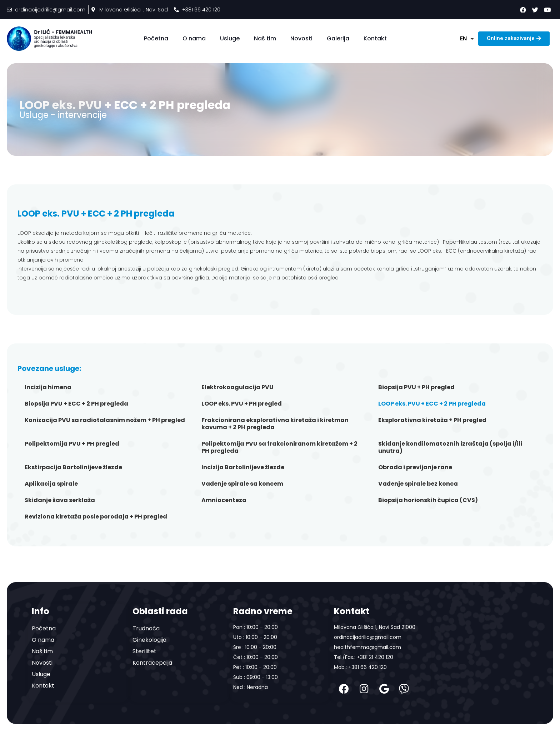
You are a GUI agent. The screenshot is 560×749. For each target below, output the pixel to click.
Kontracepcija (152, 663)
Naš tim (265, 38)
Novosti (301, 38)
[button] (514, 39)
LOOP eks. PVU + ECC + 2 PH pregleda (432, 404)
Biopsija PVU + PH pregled (416, 387)
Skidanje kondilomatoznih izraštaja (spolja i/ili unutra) (450, 447)
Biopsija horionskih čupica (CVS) (428, 500)
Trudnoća (146, 628)
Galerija (338, 38)
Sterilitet (144, 651)
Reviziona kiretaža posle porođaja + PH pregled (96, 517)
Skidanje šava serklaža (60, 500)
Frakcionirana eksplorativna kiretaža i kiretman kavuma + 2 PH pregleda (275, 424)
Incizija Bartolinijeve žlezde (243, 467)
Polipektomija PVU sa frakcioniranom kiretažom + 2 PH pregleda (279, 447)
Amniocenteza (224, 500)
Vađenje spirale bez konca (418, 484)
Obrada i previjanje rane (415, 467)
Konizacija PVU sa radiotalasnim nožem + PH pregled (105, 420)
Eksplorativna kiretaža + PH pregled (432, 420)
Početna (156, 38)
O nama (194, 38)
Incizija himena (48, 387)
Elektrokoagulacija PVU (237, 387)
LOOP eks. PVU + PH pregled (242, 404)
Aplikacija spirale (51, 484)
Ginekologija (149, 640)
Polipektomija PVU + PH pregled (72, 444)
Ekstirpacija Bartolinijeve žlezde (73, 467)
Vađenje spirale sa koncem (242, 484)
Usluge (230, 38)
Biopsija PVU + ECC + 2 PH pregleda (76, 404)
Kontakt (375, 38)
